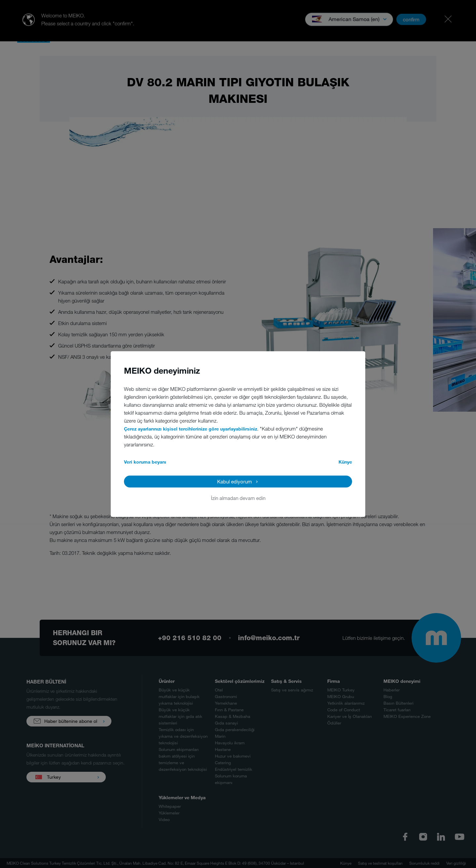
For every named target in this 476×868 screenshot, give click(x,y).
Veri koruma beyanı (145, 462)
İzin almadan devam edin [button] (238, 498)
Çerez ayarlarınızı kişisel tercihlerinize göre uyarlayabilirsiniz (191, 429)
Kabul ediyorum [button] (235, 481)
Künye (345, 462)
